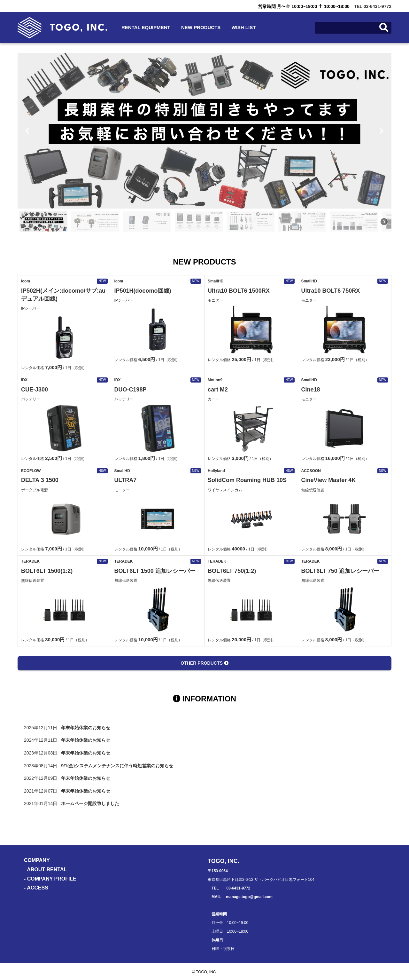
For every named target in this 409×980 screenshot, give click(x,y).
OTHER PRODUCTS (204, 663)
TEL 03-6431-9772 (373, 6)
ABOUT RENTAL (47, 869)
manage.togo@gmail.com (249, 897)
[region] (204, 143)
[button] (27, 131)
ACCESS (38, 888)
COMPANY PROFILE (52, 879)
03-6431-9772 (238, 888)
